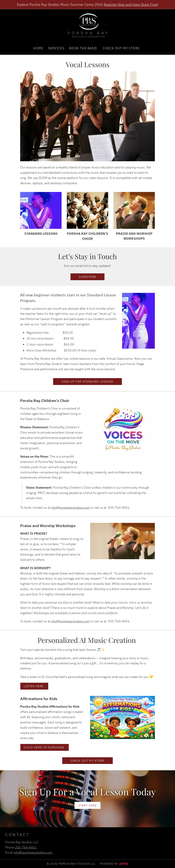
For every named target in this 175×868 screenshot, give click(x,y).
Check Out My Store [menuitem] (121, 48)
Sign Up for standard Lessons (87, 381)
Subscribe (88, 277)
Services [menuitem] (56, 48)
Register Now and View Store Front (131, 4)
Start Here (87, 805)
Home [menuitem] (38, 48)
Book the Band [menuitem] (83, 48)
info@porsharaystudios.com (70, 507)
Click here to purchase (45, 747)
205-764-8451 (26, 847)
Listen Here (34, 686)
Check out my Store (87, 761)
